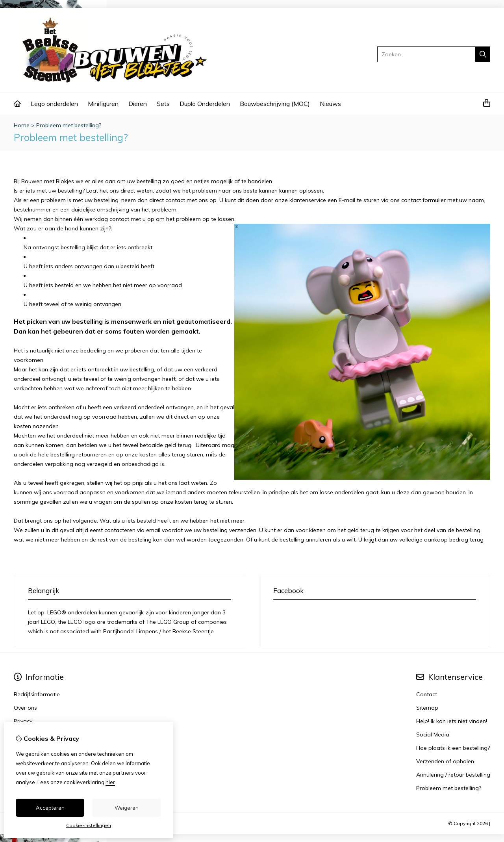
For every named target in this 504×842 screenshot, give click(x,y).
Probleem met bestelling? (69, 125)
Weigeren (127, 808)
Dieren (138, 104)
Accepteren (50, 808)
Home (22, 125)
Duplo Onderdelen (205, 104)
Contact (427, 694)
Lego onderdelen (54, 104)
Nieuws (330, 104)
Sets (163, 104)
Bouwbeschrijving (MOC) (275, 104)
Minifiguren (103, 104)
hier (110, 782)
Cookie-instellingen (89, 825)
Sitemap (427, 708)
